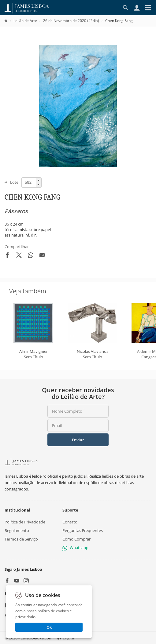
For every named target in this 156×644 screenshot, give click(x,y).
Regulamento (17, 530)
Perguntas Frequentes (83, 530)
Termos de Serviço (21, 539)
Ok (49, 627)
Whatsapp (75, 548)
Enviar (78, 440)
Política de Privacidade (25, 522)
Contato (70, 522)
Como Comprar (76, 539)
